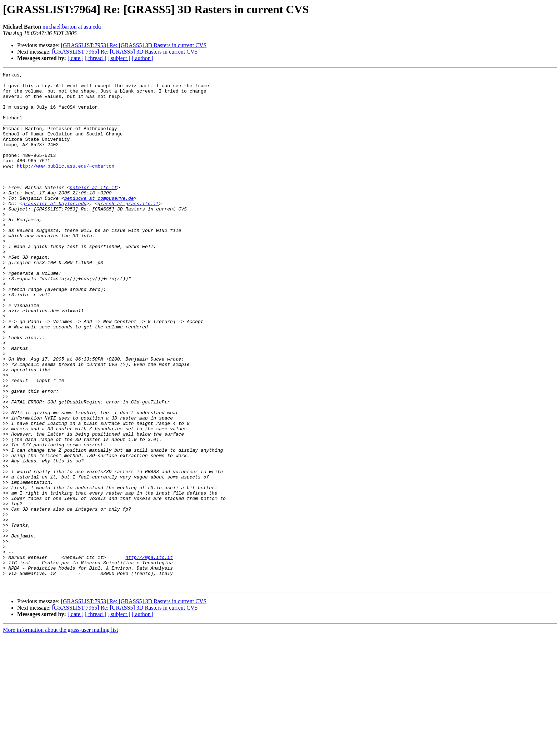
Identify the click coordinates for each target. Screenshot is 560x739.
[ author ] (142, 58)
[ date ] (76, 58)
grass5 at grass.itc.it (128, 230)
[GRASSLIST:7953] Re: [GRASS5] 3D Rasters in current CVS (134, 45)
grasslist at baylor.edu (54, 230)
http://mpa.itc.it (149, 655)
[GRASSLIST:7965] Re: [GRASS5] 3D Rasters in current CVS (125, 52)
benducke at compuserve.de (99, 224)
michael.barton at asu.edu (72, 27)
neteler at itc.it (93, 211)
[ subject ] (119, 58)
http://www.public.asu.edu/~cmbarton (66, 185)
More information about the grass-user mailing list (61, 733)
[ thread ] (96, 58)
